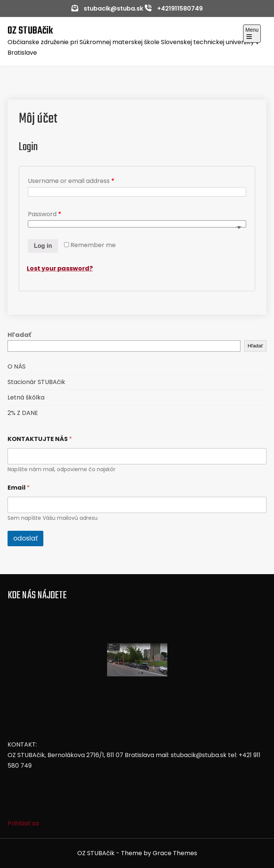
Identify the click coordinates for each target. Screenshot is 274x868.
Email (19, 488)
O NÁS (17, 366)
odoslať (25, 538)
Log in (43, 246)
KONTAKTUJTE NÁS (40, 439)
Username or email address (71, 181)
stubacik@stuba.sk (113, 8)
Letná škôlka (26, 397)
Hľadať (19, 335)
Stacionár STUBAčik (36, 382)
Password (45, 214)
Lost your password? (60, 268)
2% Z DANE (23, 413)
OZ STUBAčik (30, 31)
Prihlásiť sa (23, 823)
